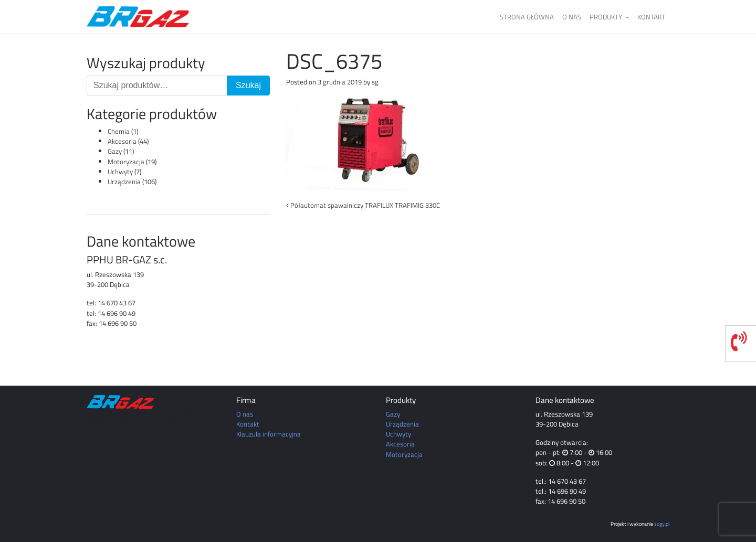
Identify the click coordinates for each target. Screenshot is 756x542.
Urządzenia (124, 182)
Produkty (607, 17)
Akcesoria (122, 141)
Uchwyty (120, 172)
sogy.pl (662, 524)
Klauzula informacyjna (269, 434)
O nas (572, 17)
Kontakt (651, 17)
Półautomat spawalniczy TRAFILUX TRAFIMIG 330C (363, 205)
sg (375, 82)
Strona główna (527, 17)
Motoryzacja (126, 162)
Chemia (119, 131)
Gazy (115, 151)
